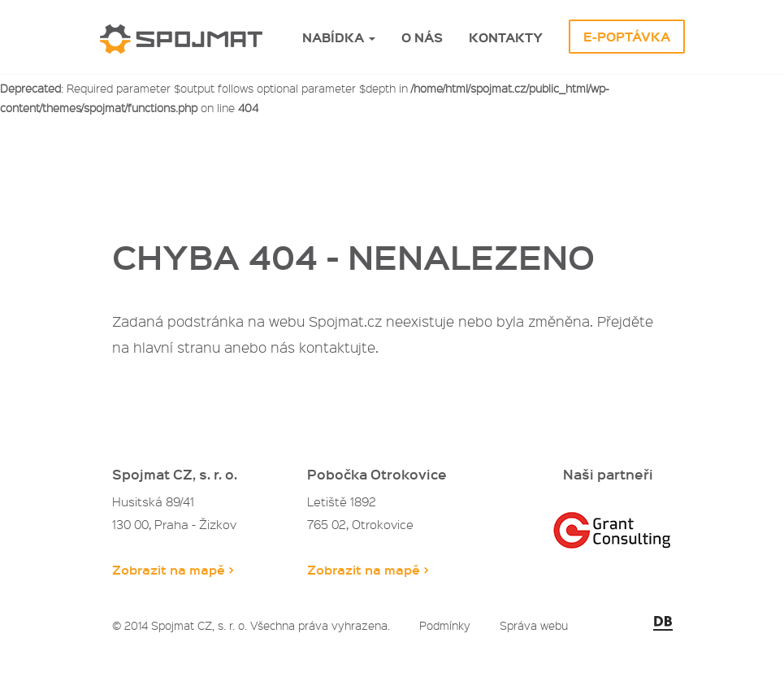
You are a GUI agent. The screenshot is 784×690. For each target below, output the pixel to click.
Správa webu (534, 625)
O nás (422, 37)
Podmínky (445, 625)
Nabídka (339, 37)
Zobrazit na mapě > (173, 569)
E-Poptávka (627, 37)
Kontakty (506, 37)
